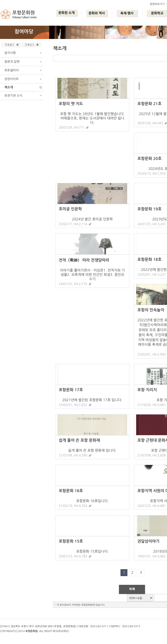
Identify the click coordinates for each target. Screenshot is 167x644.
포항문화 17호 (71, 390)
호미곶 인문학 (70, 209)
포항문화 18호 (149, 260)
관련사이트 (12, 79)
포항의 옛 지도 (71, 104)
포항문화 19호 (149, 209)
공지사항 (10, 53)
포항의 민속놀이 (151, 310)
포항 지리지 (147, 390)
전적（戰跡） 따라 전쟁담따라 (84, 260)
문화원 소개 (66, 13)
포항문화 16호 (71, 491)
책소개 (9, 87)
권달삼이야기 (149, 541)
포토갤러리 (12, 70)
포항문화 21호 (149, 104)
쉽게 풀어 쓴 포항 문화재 (79, 440)
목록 (132, 589)
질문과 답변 (12, 62)
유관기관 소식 (13, 96)
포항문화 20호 (149, 159)
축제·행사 (127, 13)
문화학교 (157, 13)
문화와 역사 (97, 13)
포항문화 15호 (71, 541)
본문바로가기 (157, 4)
